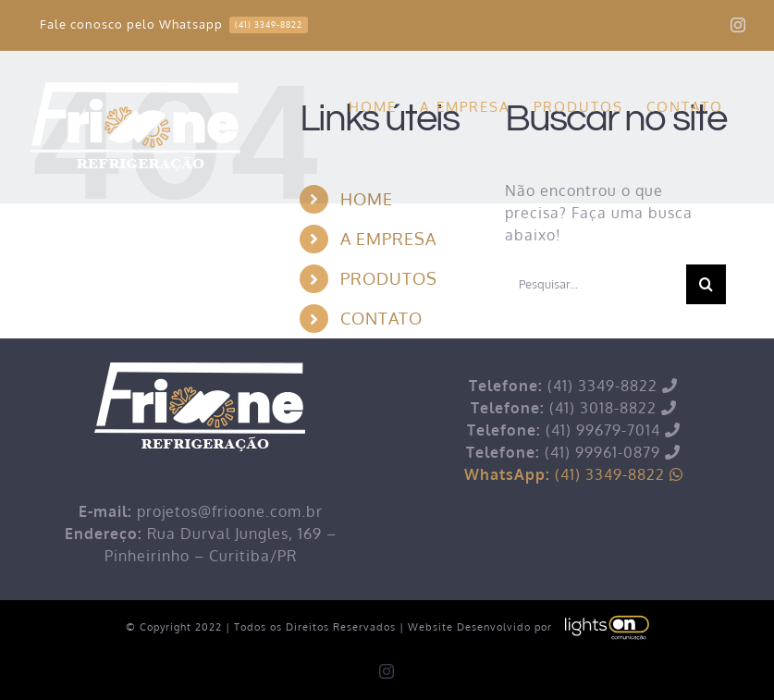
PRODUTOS (389, 278)
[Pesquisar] (706, 284)
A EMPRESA (388, 239)
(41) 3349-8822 (574, 474)
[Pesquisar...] (596, 284)
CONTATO (381, 318)
